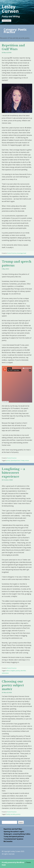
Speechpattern (15, 460)
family (8, 814)
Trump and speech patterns (14, 836)
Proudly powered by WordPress (13, 862)
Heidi (4, 865)
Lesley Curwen (10, 9)
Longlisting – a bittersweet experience (13, 473)
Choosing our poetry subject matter (13, 685)
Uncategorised (21, 253)
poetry (8, 460)
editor (8, 671)
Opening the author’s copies (14, 832)
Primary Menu (7, 21)
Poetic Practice (12, 253)
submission (5, 673)
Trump (22, 460)
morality (13, 814)
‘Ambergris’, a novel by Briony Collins (17, 834)
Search (21, 822)
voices (27, 460)
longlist (13, 671)
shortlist (23, 671)
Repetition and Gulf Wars (13, 47)
